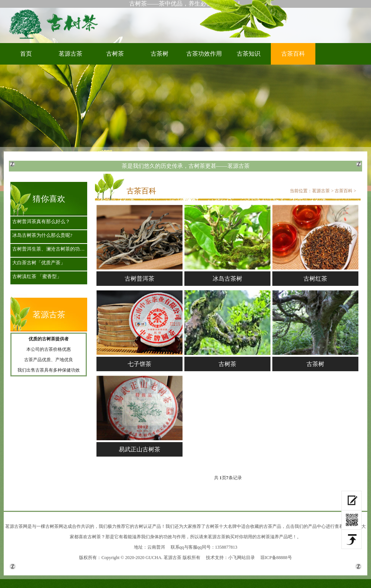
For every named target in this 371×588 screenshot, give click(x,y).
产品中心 (317, 526)
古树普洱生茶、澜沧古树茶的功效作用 (51, 249)
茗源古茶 (70, 54)
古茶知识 (249, 54)
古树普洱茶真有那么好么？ (41, 221)
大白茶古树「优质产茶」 (39, 263)
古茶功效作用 (204, 54)
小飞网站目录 (242, 558)
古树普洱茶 (139, 279)
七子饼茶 (139, 364)
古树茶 (56, 23)
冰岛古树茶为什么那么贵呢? (42, 235)
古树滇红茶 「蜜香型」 (37, 276)
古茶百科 (293, 54)
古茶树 (160, 54)
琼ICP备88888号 (276, 558)
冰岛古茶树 (227, 279)
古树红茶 (315, 279)
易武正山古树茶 (139, 449)
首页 (26, 54)
